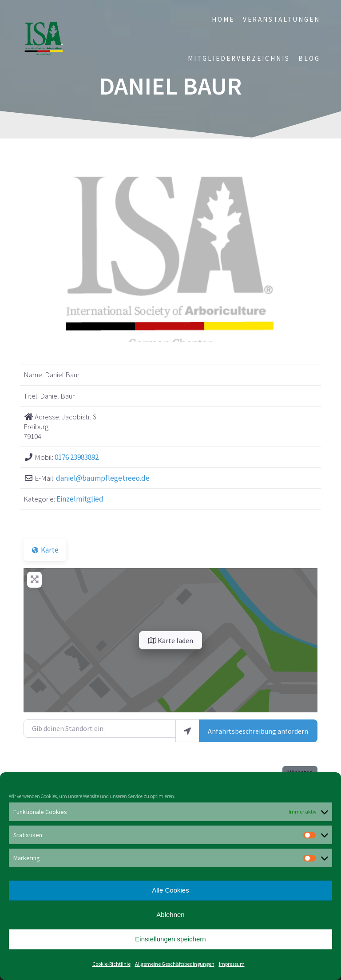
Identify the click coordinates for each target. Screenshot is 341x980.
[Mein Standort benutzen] (187, 731)
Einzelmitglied (80, 499)
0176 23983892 (77, 457)
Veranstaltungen (282, 19)
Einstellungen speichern (170, 939)
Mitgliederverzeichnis (239, 58)
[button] (46, 259)
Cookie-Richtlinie (111, 964)
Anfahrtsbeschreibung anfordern (258, 731)
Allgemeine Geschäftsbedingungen (175, 964)
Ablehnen (170, 915)
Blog (309, 58)
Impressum (232, 964)
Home (223, 19)
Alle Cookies (170, 890)
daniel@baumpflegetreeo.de (103, 478)
